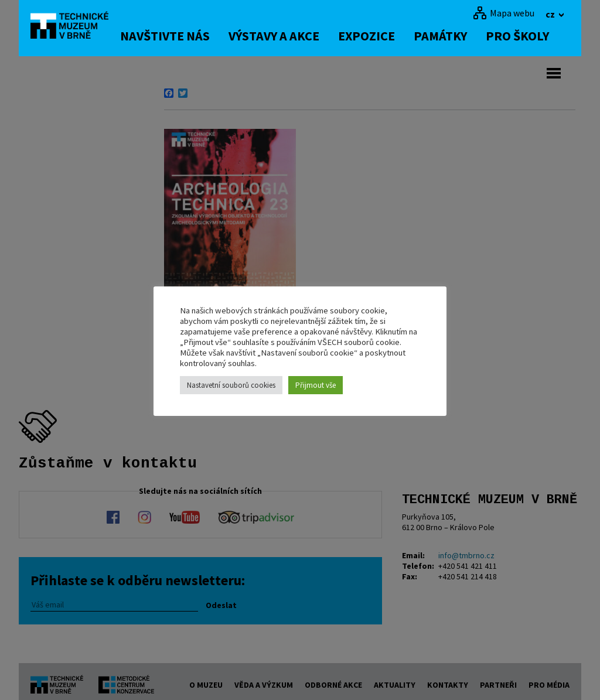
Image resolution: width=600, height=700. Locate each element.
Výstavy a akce (283, 36)
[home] (74, 26)
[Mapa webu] (504, 13)
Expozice (375, 36)
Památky (449, 36)
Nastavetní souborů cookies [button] (231, 385)
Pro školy (526, 36)
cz (551, 14)
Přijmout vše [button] (316, 385)
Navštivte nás (174, 36)
